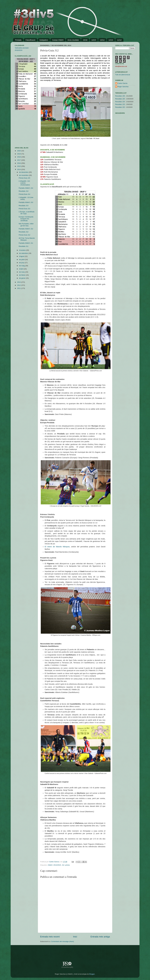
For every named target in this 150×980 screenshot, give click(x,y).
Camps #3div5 (58, 40)
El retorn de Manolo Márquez (57, 547)
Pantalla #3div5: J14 (26, 188)
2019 (19, 154)
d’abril (22, 269)
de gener (23, 278)
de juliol (22, 260)
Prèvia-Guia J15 (24, 178)
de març (22, 272)
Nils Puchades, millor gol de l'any (26, 225)
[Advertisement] (22, 128)
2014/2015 (57, 865)
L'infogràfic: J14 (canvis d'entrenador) (24, 183)
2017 (19, 160)
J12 (63, 865)
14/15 (94, 40)
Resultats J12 (24, 232)
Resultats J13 (24, 206)
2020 (19, 151)
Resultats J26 (120, 96)
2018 (19, 157)
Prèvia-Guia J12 (24, 235)
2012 (19, 285)
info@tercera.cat (121, 66)
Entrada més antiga (100, 937)
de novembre (24, 175)
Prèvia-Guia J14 (24, 194)
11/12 (119, 40)
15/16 (85, 40)
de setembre (24, 253)
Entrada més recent (50, 937)
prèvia (67, 865)
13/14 (102, 40)
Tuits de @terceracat (123, 75)
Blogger (92, 974)
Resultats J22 (120, 107)
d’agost (22, 256)
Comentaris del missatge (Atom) (62, 941)
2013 (19, 282)
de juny (22, 263)
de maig (22, 266)
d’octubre (23, 250)
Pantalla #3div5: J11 (26, 243)
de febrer (23, 275)
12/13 (111, 40)
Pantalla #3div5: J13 (26, 202)
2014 (19, 169)
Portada (18, 40)
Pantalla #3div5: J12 (26, 229)
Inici (75, 937)
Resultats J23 (120, 104)
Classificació (30, 40)
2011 (19, 288)
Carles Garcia (54, 862)
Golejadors (44, 40)
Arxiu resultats (73, 40)
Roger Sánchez (123, 87)
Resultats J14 (24, 191)
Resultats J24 (120, 102)
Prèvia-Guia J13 (24, 209)
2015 (19, 166)
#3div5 (50, 865)
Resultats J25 (120, 99)
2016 (19, 163)
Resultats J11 (24, 246)
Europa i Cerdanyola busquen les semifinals (26, 219)
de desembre (24, 172)
